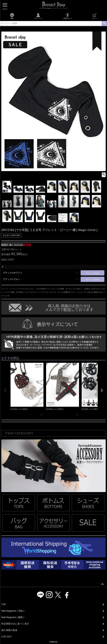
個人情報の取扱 (9, 630)
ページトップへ (102, 584)
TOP (4, 604)
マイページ (38, 16)
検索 (104, 23)
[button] (5, 390)
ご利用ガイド (67, 16)
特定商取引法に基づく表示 (15, 624)
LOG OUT (7, 637)
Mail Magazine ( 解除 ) (13, 617)
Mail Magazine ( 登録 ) (13, 611)
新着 (12, 16)
